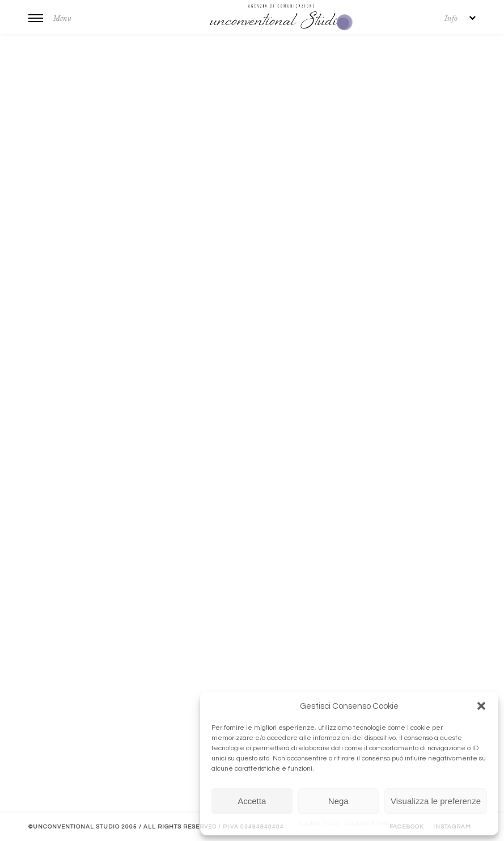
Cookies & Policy (370, 823)
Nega (338, 801)
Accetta (252, 801)
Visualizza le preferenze (436, 801)
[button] (481, 706)
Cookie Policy (319, 823)
